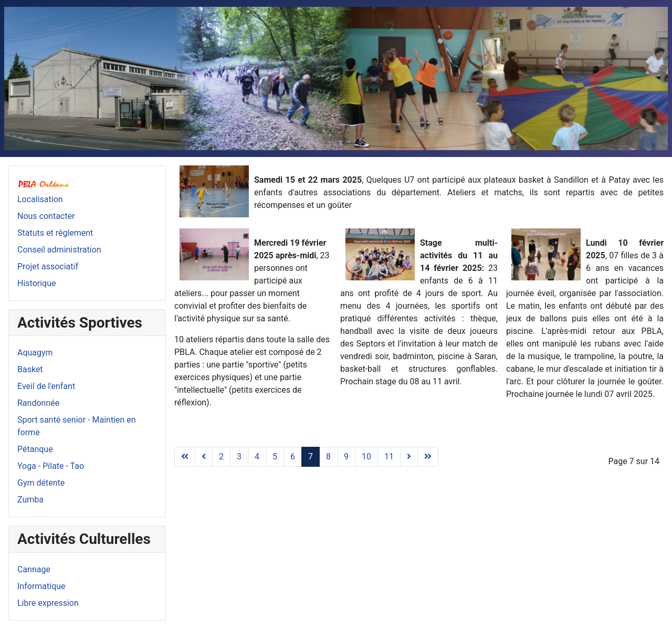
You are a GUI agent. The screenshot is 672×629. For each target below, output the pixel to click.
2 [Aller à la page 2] (221, 457)
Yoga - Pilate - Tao (51, 466)
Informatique (41, 586)
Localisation (40, 199)
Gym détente (41, 483)
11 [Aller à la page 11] (389, 457)
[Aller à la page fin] (428, 457)
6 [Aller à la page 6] (293, 457)
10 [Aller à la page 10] (366, 457)
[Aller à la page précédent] (204, 457)
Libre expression (48, 603)
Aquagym (35, 353)
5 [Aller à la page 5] (275, 457)
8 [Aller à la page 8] (328, 457)
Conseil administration (59, 250)
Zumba (30, 500)
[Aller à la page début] (185, 457)
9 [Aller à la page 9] (346, 457)
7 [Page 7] (311, 457)
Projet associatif (48, 266)
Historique (36, 283)
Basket (30, 369)
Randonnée (38, 403)
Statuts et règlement (55, 233)
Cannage (34, 569)
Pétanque (35, 449)
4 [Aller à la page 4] (257, 457)
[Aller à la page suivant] (409, 457)
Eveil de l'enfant (46, 386)
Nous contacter (46, 216)
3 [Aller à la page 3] (239, 457)
